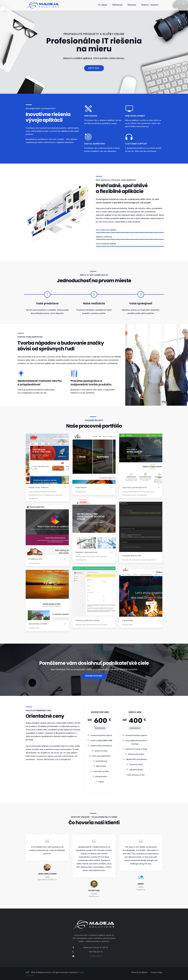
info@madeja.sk (96, 956)
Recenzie (132, 5)
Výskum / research (150, 5)
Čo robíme (103, 5)
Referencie (117, 5)
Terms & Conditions (139, 972)
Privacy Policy (157, 972)
